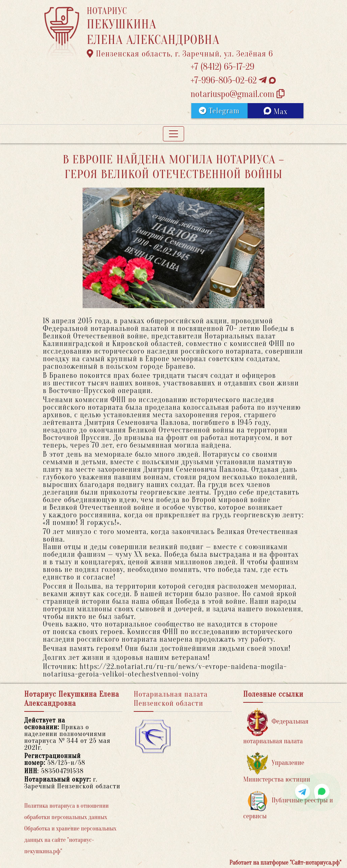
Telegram (219, 111)
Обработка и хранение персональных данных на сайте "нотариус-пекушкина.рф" (70, 840)
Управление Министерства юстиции (277, 768)
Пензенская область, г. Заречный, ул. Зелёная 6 (180, 54)
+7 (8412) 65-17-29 (222, 67)
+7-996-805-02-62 (233, 81)
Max (276, 111)
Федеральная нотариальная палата (276, 726)
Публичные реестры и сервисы (288, 805)
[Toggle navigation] (173, 134)
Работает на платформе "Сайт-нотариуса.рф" (285, 863)
